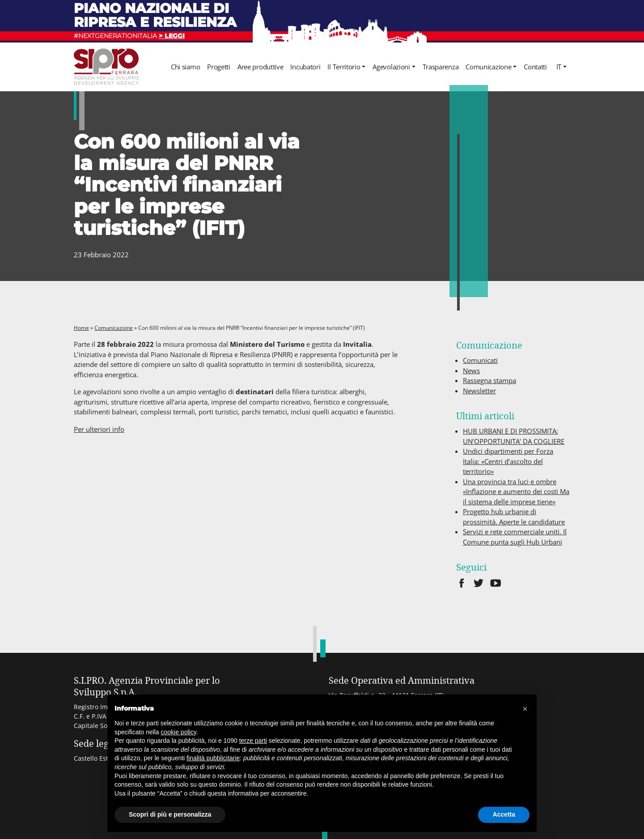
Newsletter (479, 391)
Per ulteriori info (99, 429)
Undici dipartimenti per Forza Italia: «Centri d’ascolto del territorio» (508, 461)
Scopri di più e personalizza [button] (170, 814)
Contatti (535, 67)
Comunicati (480, 360)
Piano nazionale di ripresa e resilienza (155, 15)
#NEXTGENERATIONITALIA (129, 36)
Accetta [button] (504, 814)
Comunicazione (488, 67)
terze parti (253, 741)
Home (81, 328)
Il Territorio (344, 67)
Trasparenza (441, 67)
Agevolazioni (391, 67)
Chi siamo (185, 67)
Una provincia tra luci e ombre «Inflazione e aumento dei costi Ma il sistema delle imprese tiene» (516, 492)
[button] (525, 709)
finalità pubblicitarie (213, 758)
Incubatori (305, 67)
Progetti (219, 67)
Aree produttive (261, 67)
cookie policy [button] (179, 732)
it (559, 67)
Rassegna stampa (489, 380)
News (471, 371)
